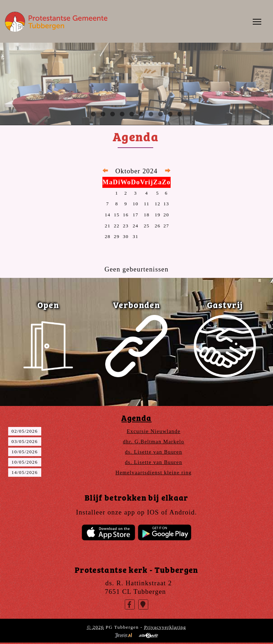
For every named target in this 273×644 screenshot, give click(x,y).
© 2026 (95, 627)
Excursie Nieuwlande (153, 431)
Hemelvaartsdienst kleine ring (154, 473)
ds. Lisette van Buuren (153, 452)
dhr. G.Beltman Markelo (154, 442)
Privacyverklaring (165, 627)
